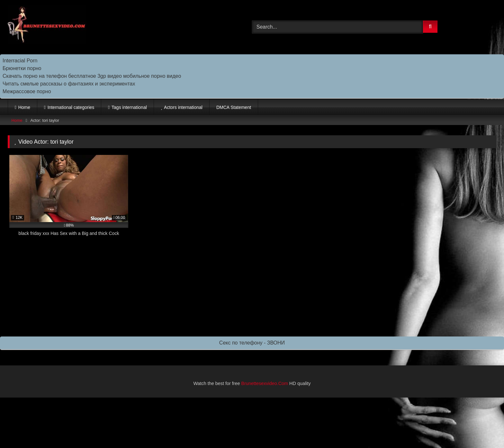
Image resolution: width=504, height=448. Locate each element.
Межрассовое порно (27, 91)
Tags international (129, 107)
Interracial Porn (20, 61)
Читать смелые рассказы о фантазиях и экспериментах (69, 84)
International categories (71, 107)
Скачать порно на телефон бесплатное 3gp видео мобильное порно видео (92, 76)
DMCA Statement (234, 107)
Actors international (183, 107)
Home (24, 107)
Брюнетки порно (22, 68)
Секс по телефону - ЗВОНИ (252, 343)
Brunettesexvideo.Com (265, 383)
